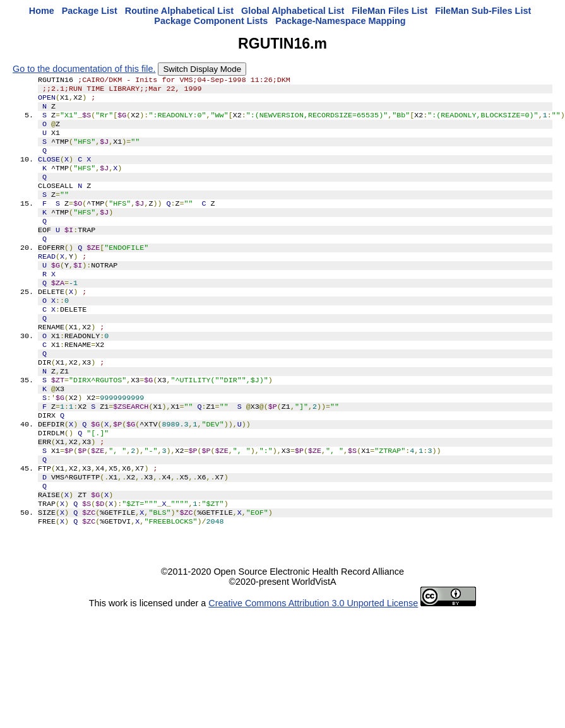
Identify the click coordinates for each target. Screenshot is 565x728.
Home (42, 11)
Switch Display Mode (202, 69)
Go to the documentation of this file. (84, 69)
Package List (90, 11)
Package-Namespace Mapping (340, 21)
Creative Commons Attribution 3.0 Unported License (313, 667)
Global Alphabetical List (293, 11)
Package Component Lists (211, 21)
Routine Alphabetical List (179, 11)
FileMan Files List (390, 11)
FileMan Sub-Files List (483, 11)
